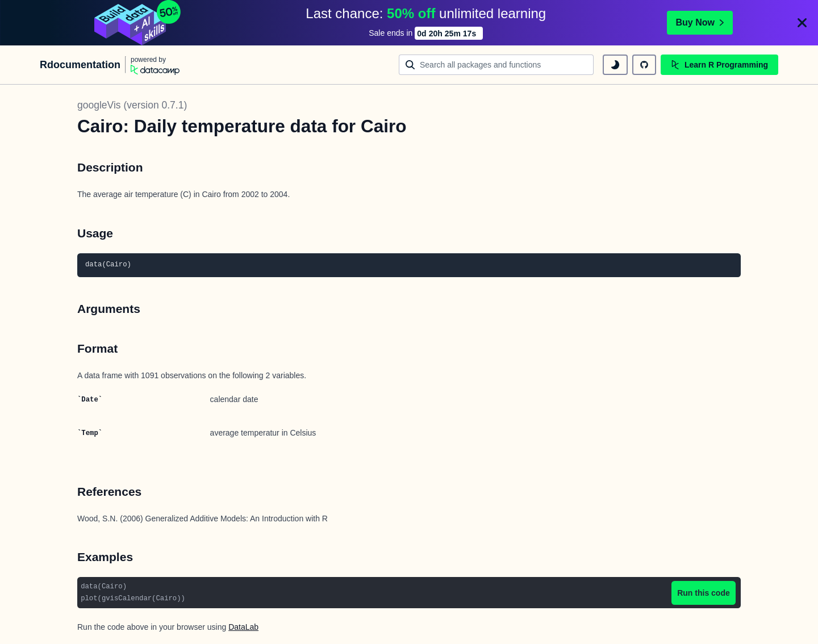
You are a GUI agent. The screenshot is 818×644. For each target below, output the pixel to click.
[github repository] (644, 65)
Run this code (704, 593)
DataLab (243, 627)
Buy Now (700, 22)
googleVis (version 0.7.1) (132, 105)
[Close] (802, 23)
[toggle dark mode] (615, 65)
